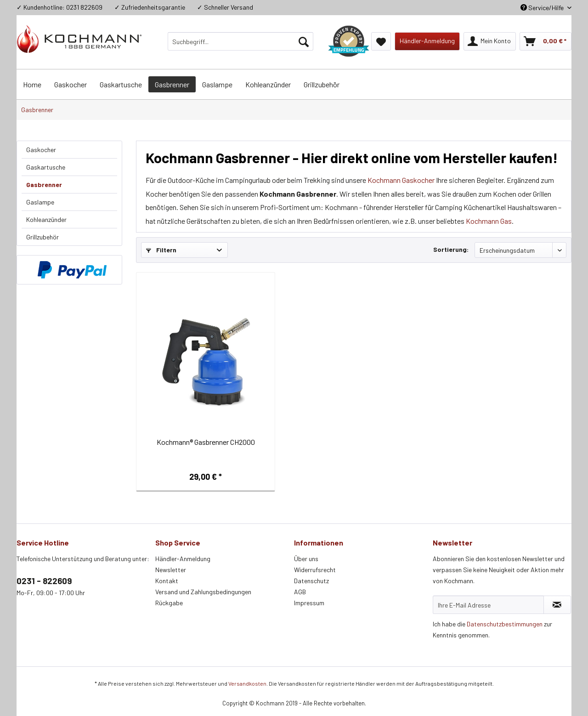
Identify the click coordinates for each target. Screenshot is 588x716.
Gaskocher (41, 150)
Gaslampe (40, 202)
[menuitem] (240, 41)
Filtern (161, 250)
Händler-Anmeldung (183, 559)
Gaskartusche (46, 167)
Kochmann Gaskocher (401, 180)
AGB (300, 592)
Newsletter (171, 570)
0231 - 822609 (44, 581)
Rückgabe (169, 603)
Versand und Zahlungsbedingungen (203, 592)
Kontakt (167, 581)
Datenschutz (311, 581)
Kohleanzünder (46, 219)
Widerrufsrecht (315, 570)
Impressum (309, 603)
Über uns (306, 559)
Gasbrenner (44, 185)
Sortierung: (451, 249)
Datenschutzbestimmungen (505, 624)
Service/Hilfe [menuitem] (543, 8)
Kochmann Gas (489, 221)
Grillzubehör (42, 237)
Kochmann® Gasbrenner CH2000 (206, 442)
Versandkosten (247, 683)
